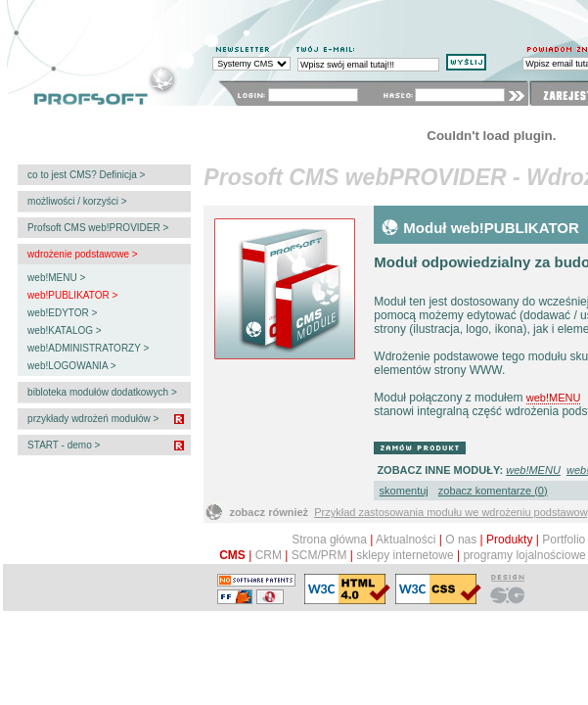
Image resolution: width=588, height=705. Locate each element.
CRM (269, 555)
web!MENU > (55, 278)
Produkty (509, 540)
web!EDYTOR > (61, 313)
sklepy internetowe (405, 555)
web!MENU (554, 398)
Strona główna (329, 540)
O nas (461, 540)
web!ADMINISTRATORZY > (87, 348)
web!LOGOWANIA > (70, 366)
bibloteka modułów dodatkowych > (100, 392)
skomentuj (404, 491)
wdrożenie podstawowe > (81, 254)
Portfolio (564, 540)
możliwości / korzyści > (75, 201)
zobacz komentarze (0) (493, 491)
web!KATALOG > (63, 330)
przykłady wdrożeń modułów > (91, 419)
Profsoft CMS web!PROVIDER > (96, 228)
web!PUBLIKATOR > (71, 295)
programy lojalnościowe (524, 555)
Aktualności (406, 540)
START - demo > (62, 445)
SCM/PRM (319, 555)
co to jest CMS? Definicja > (85, 175)
